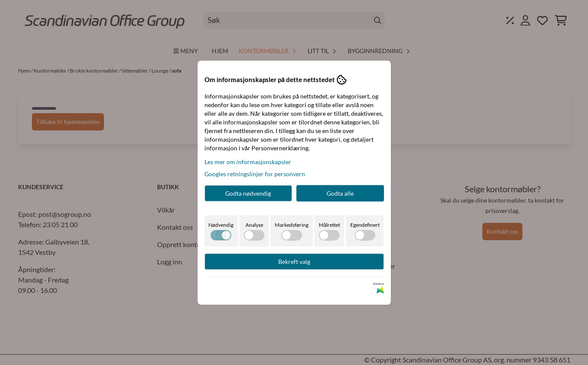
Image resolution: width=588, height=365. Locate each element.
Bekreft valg (294, 261)
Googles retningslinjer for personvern (255, 173)
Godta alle (340, 193)
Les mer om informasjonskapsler (248, 161)
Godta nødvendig (248, 193)
